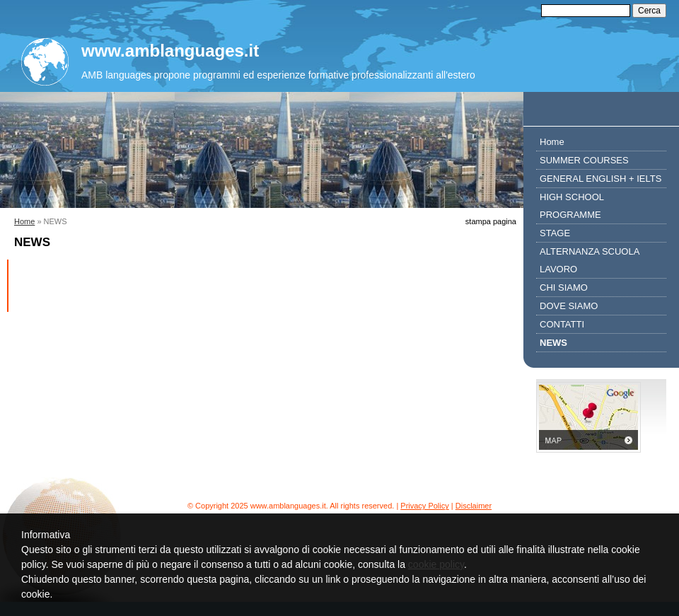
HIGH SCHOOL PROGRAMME (572, 206)
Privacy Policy (424, 506)
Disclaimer (474, 506)
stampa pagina (491, 221)
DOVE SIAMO (569, 306)
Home (24, 221)
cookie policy (436, 564)
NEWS (553, 343)
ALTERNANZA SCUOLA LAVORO (590, 260)
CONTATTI (562, 324)
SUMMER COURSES (584, 160)
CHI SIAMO (564, 287)
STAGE (555, 233)
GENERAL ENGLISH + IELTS (600, 179)
